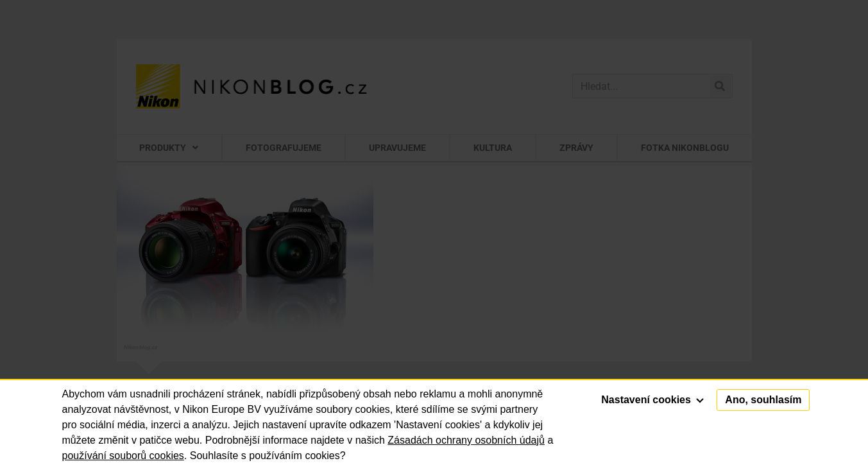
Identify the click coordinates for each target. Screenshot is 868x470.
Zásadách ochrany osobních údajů (466, 440)
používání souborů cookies (123, 456)
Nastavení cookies (652, 400)
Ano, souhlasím (763, 400)
